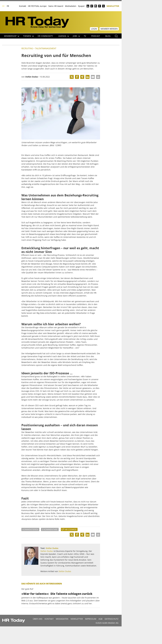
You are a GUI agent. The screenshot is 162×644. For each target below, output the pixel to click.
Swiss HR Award (56, 6)
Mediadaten (71, 6)
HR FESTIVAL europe (37, 6)
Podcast (96, 36)
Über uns (38, 619)
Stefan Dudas (32, 77)
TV (85, 36)
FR (8, 6)
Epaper (81, 6)
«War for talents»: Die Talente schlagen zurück (57, 594)
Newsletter (113, 6)
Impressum (91, 619)
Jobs (76, 36)
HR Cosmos (71, 529)
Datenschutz (111, 619)
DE (3, 6)
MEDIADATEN (62, 619)
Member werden (109, 29)
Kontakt (23, 6)
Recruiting (27, 48)
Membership (12, 36)
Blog (108, 36)
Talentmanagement (46, 48)
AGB (100, 619)
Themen (28, 36)
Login (94, 29)
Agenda (64, 36)
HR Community (45, 36)
